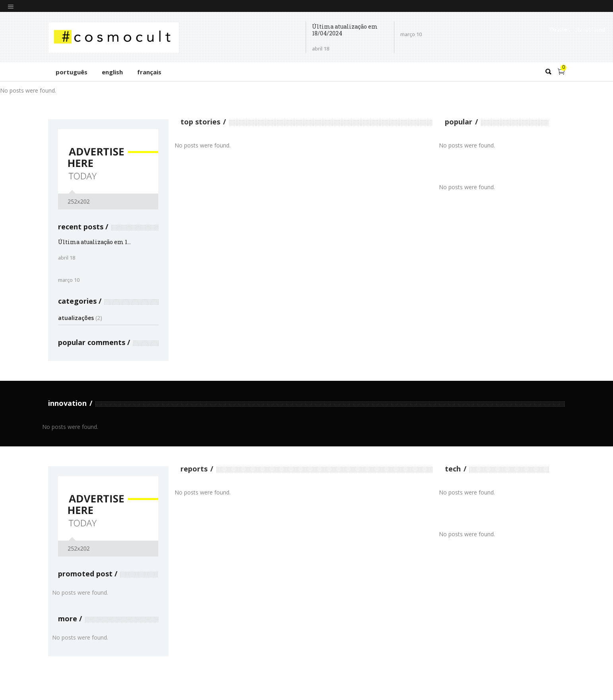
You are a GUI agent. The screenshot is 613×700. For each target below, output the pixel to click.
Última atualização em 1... (94, 242)
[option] (102, 90)
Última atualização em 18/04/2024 (345, 30)
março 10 (69, 280)
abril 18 (321, 48)
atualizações (76, 318)
